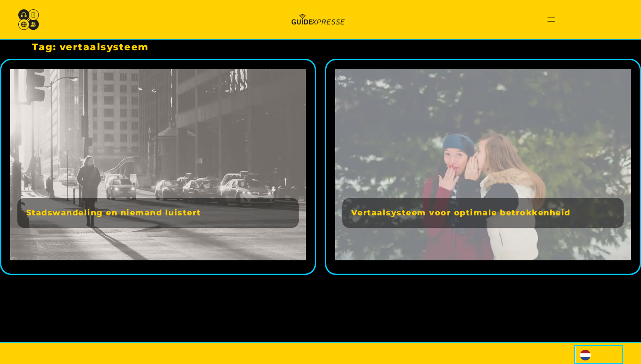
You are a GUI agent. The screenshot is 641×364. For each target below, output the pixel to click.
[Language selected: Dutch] (599, 354)
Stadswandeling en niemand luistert (114, 212)
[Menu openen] (551, 20)
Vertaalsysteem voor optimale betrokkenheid (461, 212)
